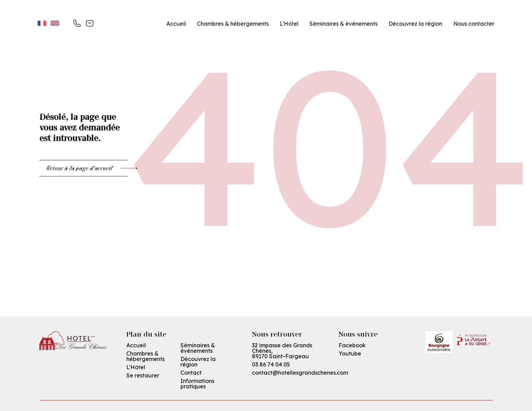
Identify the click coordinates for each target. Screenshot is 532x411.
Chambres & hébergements (233, 24)
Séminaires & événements (344, 24)
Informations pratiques (197, 384)
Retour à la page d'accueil (87, 168)
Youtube (350, 353)
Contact (191, 373)
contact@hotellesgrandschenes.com (300, 373)
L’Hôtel (289, 24)
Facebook (352, 345)
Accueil (176, 24)
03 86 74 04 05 (271, 364)
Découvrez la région (198, 362)
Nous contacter (474, 24)
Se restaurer (143, 375)
